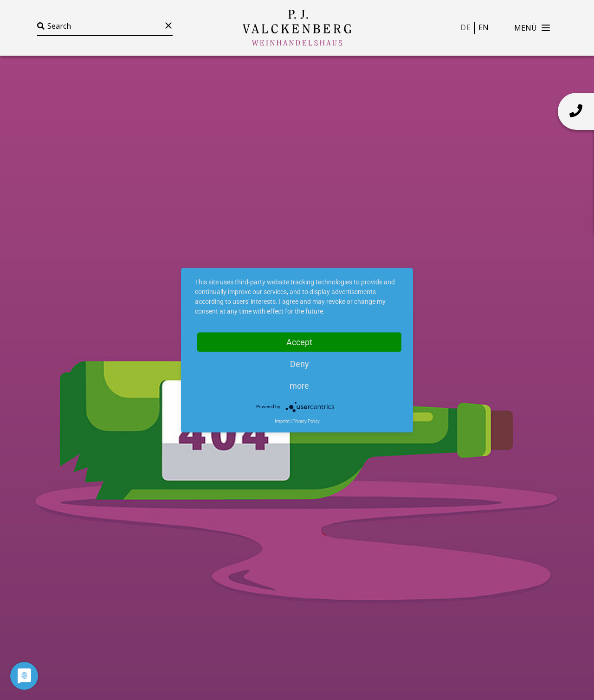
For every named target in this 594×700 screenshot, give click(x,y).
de (465, 27)
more (299, 385)
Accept (299, 342)
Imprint (282, 421)
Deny (300, 363)
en (484, 27)
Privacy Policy (306, 421)
